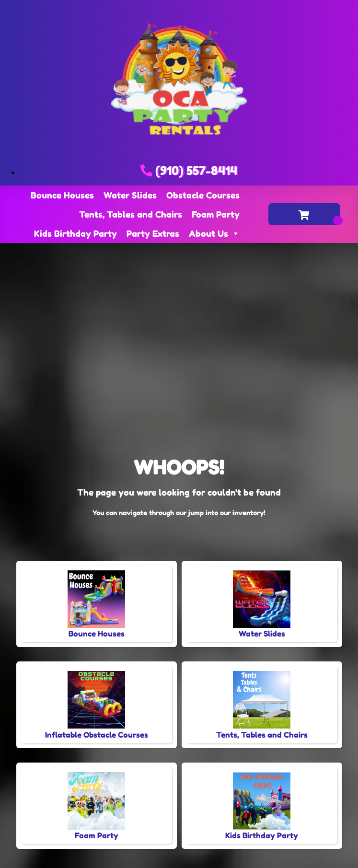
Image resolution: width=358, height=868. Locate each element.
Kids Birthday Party (75, 233)
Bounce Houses (62, 195)
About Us (214, 233)
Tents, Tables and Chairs (131, 214)
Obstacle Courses (203, 195)
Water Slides (130, 195)
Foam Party (216, 214)
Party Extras (153, 233)
